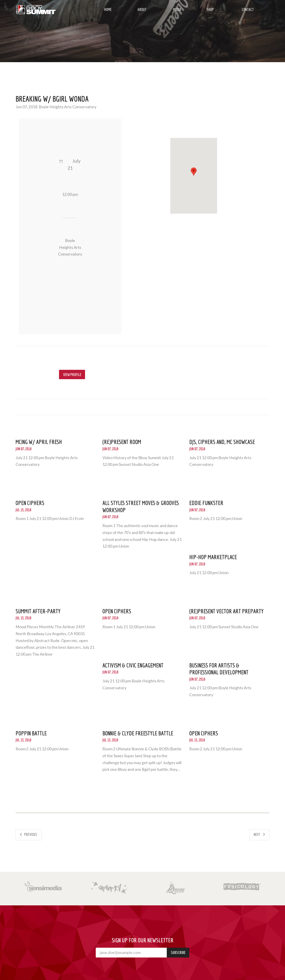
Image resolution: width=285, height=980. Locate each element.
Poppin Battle (31, 733)
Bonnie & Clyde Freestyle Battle (138, 733)
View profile (72, 375)
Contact (248, 9)
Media (177, 9)
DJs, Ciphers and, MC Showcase (222, 442)
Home (108, 9)
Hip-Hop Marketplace (213, 557)
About (142, 9)
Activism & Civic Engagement (133, 665)
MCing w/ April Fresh (39, 442)
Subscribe (178, 952)
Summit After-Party (38, 611)
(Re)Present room (122, 442)
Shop (210, 9)
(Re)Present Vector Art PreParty (226, 611)
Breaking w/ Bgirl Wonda (52, 99)
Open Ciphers (30, 503)
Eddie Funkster (206, 503)
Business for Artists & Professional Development (219, 669)
